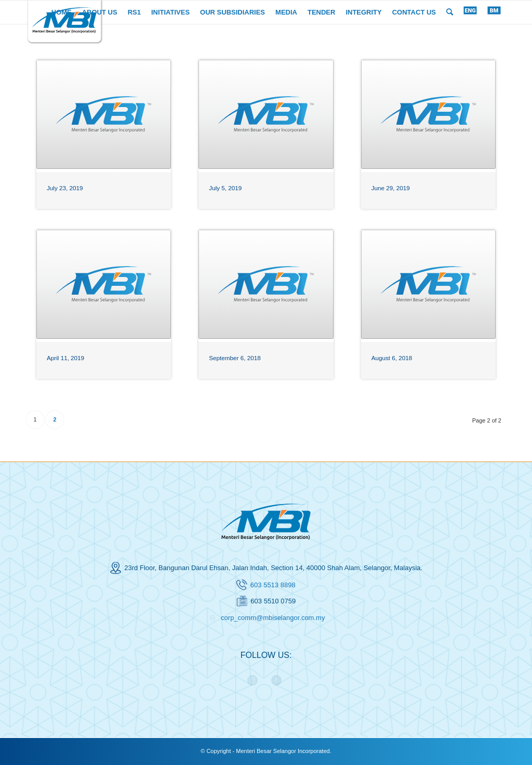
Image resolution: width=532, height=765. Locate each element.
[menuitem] (62, 12)
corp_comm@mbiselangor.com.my (273, 618)
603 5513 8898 (273, 585)
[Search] (450, 12)
